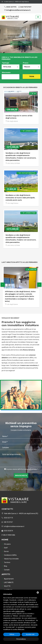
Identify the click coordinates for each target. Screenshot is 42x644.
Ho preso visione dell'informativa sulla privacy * (22, 469)
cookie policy (20, 611)
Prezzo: (26, 63)
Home (5, 540)
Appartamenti (8, 579)
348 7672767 (25, 7)
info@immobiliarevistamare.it (17, 10)
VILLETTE (6, 586)
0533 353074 (7, 531)
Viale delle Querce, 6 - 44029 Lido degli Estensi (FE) (20, 513)
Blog (4, 566)
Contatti (6, 570)
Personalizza (21, 639)
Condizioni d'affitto (9, 555)
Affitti (6, 574)
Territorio (6, 562)
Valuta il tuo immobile (10, 559)
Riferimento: (6, 73)
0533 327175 (10, 7)
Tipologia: (6, 63)
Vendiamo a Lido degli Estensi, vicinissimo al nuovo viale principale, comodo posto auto (20, 198)
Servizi (5, 551)
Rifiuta (12, 634)
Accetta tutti (30, 634)
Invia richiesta (21, 476)
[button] (38, 17)
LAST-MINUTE (8, 582)
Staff (5, 548)
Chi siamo (6, 544)
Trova (32, 77)
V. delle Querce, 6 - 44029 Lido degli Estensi (15, 2)
